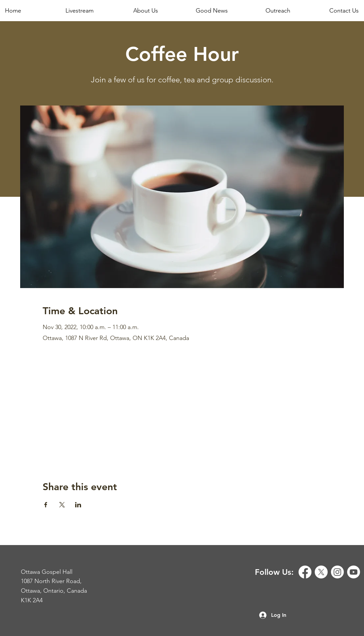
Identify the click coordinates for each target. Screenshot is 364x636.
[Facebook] (305, 572)
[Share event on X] (62, 505)
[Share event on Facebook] (46, 505)
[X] (321, 572)
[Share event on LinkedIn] (78, 505)
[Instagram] (337, 572)
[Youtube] (354, 572)
